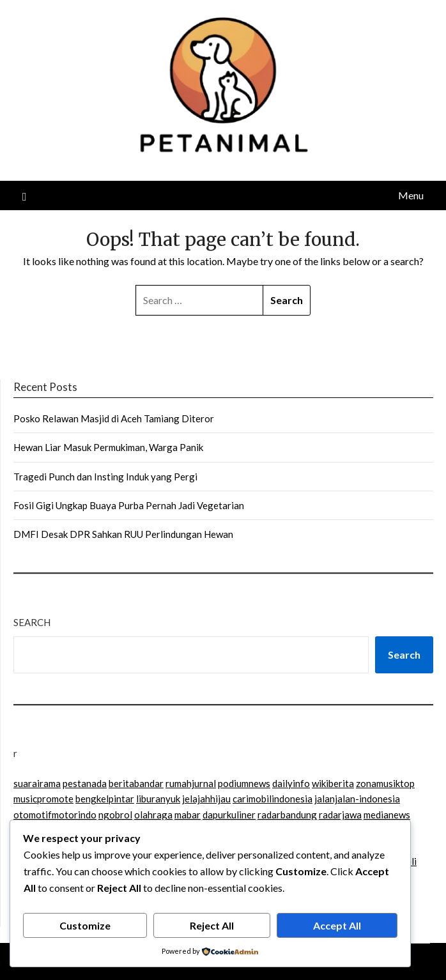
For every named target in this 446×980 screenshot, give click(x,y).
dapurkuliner (229, 815)
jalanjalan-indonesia (357, 799)
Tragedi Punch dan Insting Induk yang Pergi (105, 477)
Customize (85, 925)
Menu (411, 195)
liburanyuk (158, 799)
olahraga (153, 815)
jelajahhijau (206, 799)
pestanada (85, 783)
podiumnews (244, 783)
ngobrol (115, 815)
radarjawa (340, 815)
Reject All (212, 925)
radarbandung (287, 815)
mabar (188, 815)
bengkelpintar (105, 799)
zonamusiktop (385, 783)
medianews (387, 815)
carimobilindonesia (273, 799)
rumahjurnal (191, 783)
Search (32, 622)
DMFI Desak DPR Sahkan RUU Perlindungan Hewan (123, 534)
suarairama (37, 783)
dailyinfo (291, 783)
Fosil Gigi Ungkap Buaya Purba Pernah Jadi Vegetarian (129, 505)
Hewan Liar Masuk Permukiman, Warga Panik (108, 447)
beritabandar (136, 783)
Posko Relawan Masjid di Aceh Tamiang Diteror (114, 418)
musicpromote (43, 799)
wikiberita (333, 783)
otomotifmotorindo (55, 815)
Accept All (337, 925)
